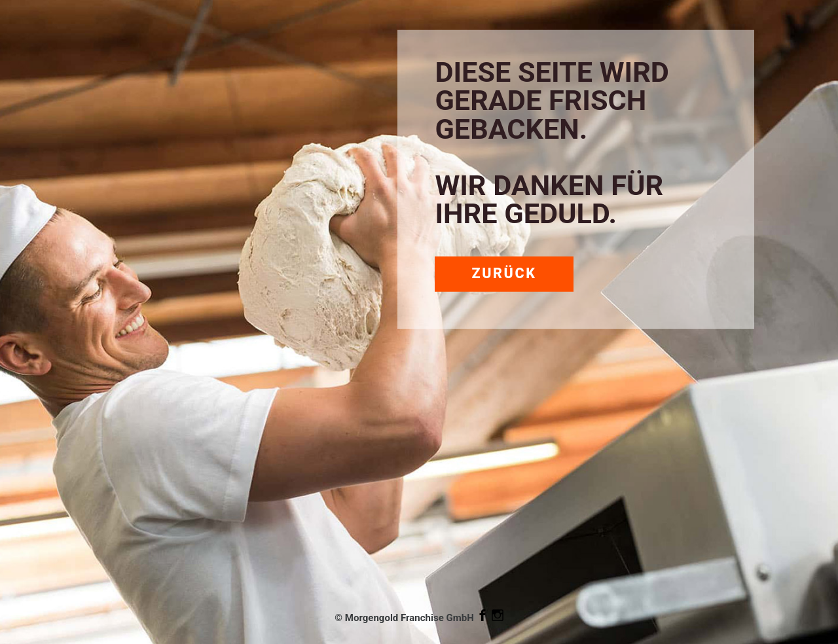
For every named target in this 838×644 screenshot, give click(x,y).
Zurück (504, 273)
